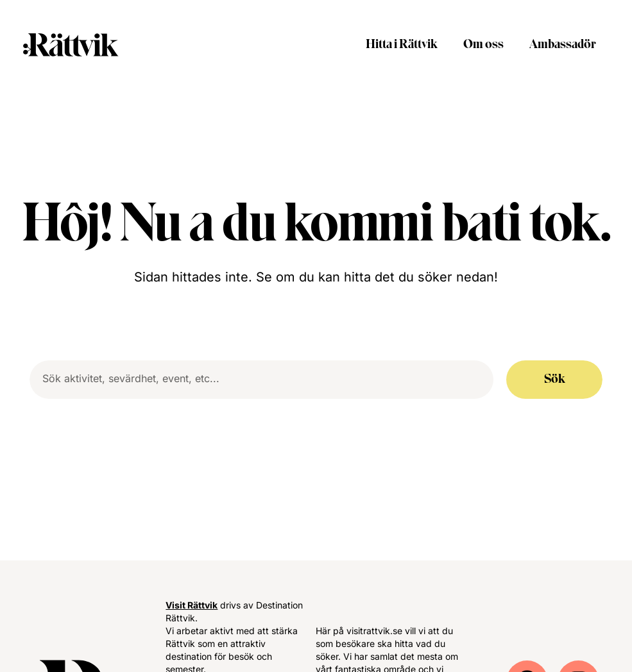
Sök (555, 380)
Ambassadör (563, 45)
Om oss (483, 45)
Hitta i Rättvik (402, 45)
